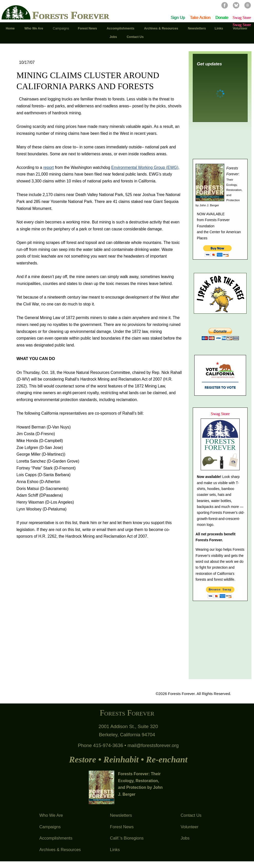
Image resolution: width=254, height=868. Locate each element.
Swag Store (242, 18)
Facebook (225, 5)
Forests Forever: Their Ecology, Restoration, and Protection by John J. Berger (140, 784)
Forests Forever (70, 16)
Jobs (185, 838)
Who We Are (51, 815)
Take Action (200, 18)
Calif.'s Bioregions (127, 838)
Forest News (122, 827)
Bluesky (236, 5)
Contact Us (191, 815)
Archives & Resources (60, 850)
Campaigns (50, 827)
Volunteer (190, 827)
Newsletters (121, 815)
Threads (248, 5)
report (49, 167)
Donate (222, 18)
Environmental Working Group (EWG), (145, 167)
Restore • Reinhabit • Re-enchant (128, 759)
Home (11, 28)
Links (115, 850)
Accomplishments (56, 838)
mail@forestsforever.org (153, 745)
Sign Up (178, 18)
